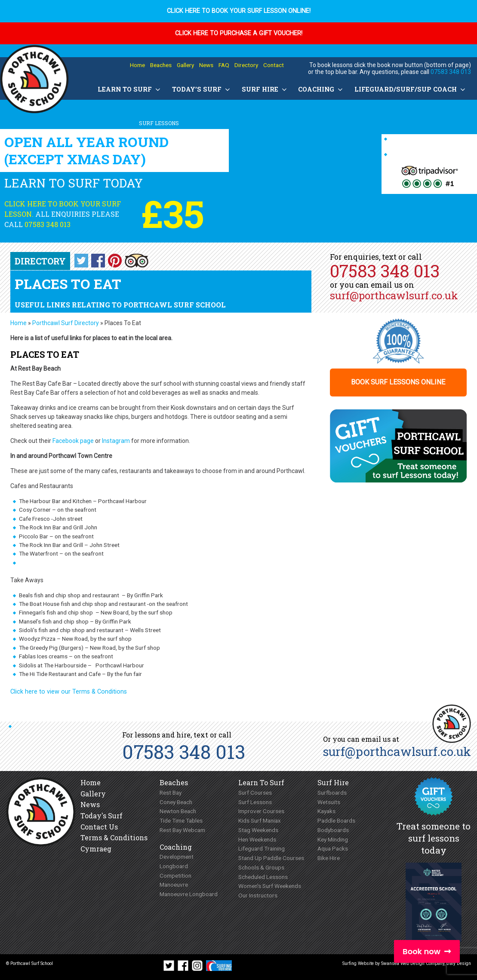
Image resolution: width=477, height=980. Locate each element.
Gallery (185, 65)
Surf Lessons (255, 802)
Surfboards (332, 793)
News (206, 65)
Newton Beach (178, 811)
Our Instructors (258, 895)
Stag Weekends (258, 830)
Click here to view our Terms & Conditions (69, 692)
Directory (246, 65)
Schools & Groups (261, 867)
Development (177, 857)
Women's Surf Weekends (270, 886)
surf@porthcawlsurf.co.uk (394, 295)
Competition (175, 876)
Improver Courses (261, 811)
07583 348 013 (451, 72)
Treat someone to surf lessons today (434, 838)
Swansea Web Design (403, 963)
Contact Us (99, 827)
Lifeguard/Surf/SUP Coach (411, 89)
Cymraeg (96, 849)
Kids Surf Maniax (260, 820)
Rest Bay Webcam (182, 830)
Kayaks (326, 811)
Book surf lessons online (398, 382)
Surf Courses (255, 793)
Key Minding (333, 839)
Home (137, 65)
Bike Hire (329, 858)
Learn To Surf (130, 89)
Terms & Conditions (114, 837)
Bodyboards (333, 830)
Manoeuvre (174, 885)
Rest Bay (171, 793)
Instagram (116, 441)
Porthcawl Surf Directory (66, 323)
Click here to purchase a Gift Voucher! (239, 33)
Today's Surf (102, 816)
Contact (274, 65)
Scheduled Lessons (263, 877)
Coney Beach (176, 802)
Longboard (174, 866)
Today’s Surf (202, 89)
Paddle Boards (336, 820)
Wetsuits (329, 802)
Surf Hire (265, 89)
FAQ (224, 65)
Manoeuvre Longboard (189, 894)
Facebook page (73, 441)
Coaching (321, 89)
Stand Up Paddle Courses (271, 858)
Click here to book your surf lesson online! (239, 11)
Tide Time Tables (181, 820)
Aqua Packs (333, 848)
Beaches (161, 65)
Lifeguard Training (262, 848)
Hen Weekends (257, 839)
